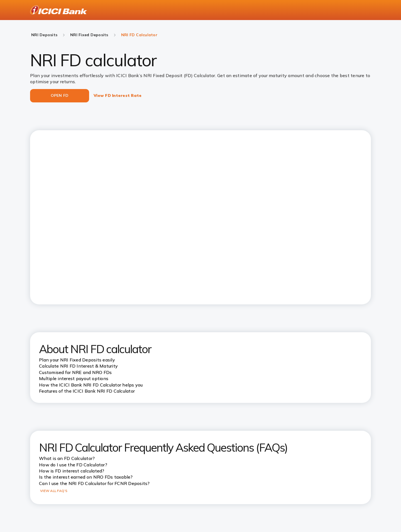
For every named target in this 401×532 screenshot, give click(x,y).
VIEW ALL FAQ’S (54, 491)
